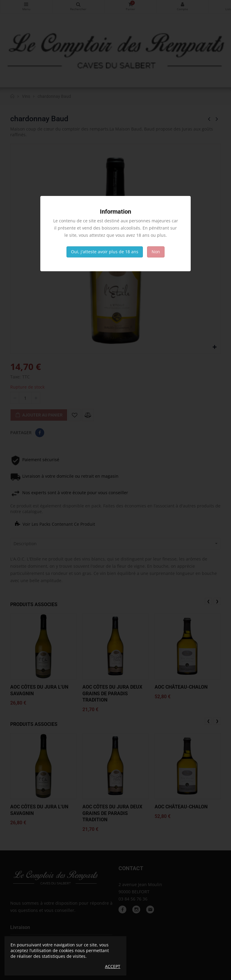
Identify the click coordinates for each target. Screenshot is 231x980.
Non (156, 252)
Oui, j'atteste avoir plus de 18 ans (105, 252)
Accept (113, 966)
